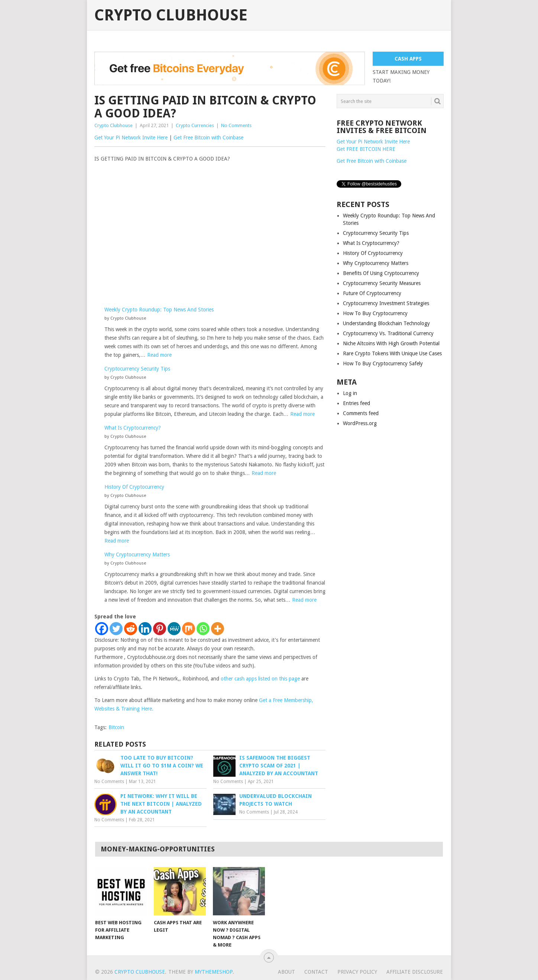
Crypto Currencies (195, 125)
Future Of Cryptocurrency (372, 293)
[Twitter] (116, 629)
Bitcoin (116, 727)
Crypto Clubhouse (171, 15)
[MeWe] (174, 629)
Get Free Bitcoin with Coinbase (208, 138)
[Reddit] (131, 629)
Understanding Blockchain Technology (386, 323)
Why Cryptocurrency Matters (137, 554)
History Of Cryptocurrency (134, 487)
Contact (316, 972)
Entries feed (356, 403)
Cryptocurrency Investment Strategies (386, 303)
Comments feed (361, 413)
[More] (218, 629)
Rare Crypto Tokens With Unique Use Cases (392, 353)
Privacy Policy (357, 972)
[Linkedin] (145, 629)
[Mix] (189, 629)
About (286, 972)
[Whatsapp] (203, 629)
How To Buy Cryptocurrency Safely (383, 363)
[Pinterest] (160, 629)
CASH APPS (408, 59)
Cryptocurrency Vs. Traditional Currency (388, 333)
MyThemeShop (214, 972)
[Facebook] (102, 629)
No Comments (236, 125)
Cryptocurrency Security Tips (137, 369)
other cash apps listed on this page (260, 679)
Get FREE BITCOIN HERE (366, 149)
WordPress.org (360, 423)
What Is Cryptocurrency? (133, 428)
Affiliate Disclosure (415, 972)
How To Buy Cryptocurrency (375, 313)
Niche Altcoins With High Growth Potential (391, 343)
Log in (350, 393)
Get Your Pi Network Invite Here (131, 138)
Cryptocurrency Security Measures (382, 283)
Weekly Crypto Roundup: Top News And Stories (159, 310)
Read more (159, 355)
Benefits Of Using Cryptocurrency (381, 273)
